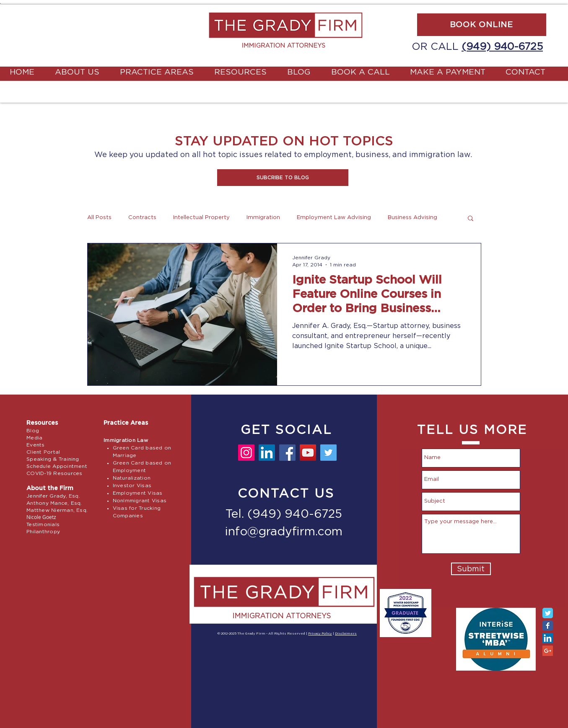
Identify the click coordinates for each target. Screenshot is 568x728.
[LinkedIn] (267, 453)
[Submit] (471, 569)
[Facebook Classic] (548, 626)
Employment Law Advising (334, 218)
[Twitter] (328, 453)
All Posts (99, 218)
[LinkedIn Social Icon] (548, 638)
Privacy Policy (320, 634)
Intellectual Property (201, 218)
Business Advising (412, 218)
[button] (283, 178)
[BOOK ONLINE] (482, 25)
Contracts (142, 218)
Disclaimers (346, 634)
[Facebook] (287, 453)
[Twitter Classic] (548, 613)
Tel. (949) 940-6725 (284, 514)
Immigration (263, 218)
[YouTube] (308, 453)
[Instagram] (246, 453)
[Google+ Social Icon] (548, 651)
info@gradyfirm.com (284, 532)
